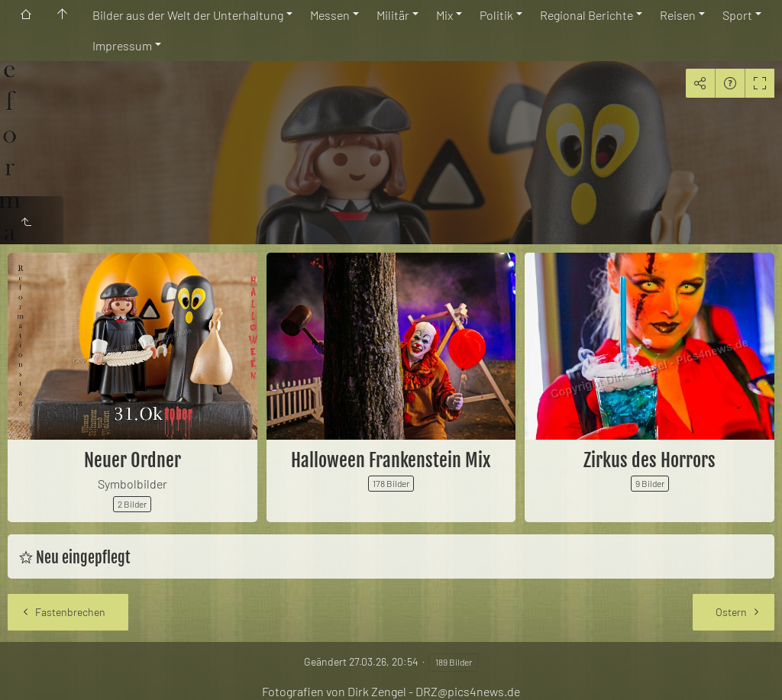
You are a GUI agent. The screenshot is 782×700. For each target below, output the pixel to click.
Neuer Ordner (132, 460)
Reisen (678, 15)
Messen (330, 15)
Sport (737, 15)
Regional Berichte (586, 15)
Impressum (122, 45)
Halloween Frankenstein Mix (391, 460)
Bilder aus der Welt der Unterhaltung (188, 15)
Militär (393, 15)
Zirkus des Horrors (650, 460)
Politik (496, 15)
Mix (444, 15)
